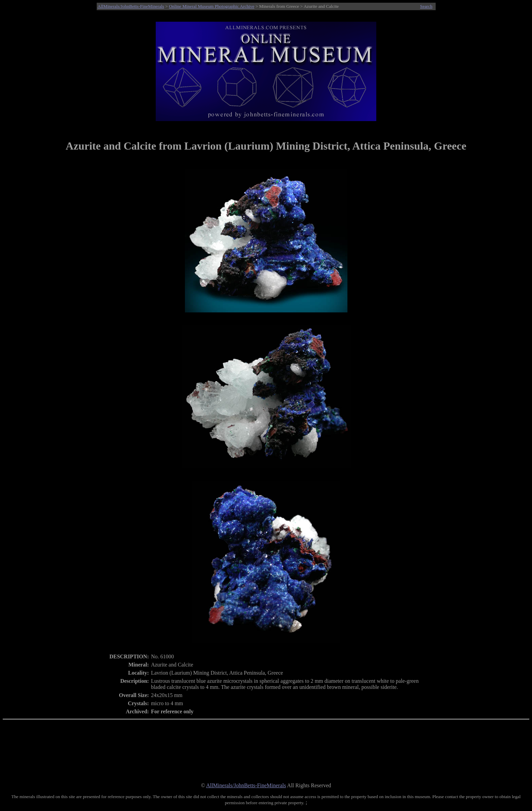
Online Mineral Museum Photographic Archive (212, 6)
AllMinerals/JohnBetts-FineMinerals (131, 6)
